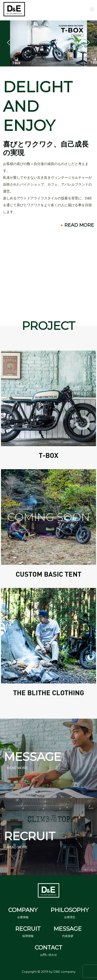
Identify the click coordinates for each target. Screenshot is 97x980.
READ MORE (78, 225)
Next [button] (88, 43)
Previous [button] (9, 43)
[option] (48, 44)
